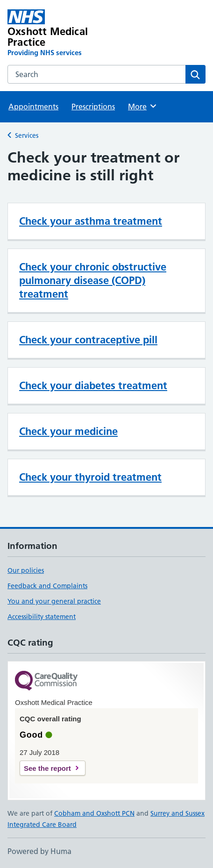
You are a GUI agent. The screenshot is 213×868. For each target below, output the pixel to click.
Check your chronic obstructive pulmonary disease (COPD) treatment (93, 280)
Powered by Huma (39, 851)
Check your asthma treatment (91, 221)
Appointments (33, 107)
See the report (47, 768)
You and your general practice (54, 601)
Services (27, 135)
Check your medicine (68, 431)
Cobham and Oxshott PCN (94, 813)
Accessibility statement (42, 617)
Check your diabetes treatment (93, 385)
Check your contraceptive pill (88, 340)
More (143, 106)
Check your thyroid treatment (90, 477)
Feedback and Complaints (47, 586)
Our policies (26, 570)
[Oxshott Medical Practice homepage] (67, 33)
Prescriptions (93, 107)
